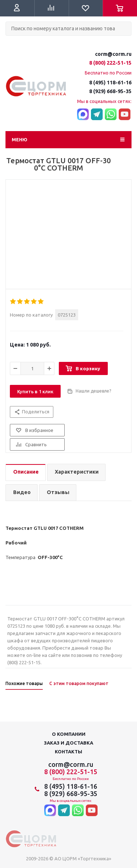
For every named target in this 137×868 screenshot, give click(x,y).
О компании (69, 734)
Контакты (68, 752)
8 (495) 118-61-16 (110, 83)
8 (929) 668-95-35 (110, 91)
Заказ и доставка (68, 743)
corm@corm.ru (113, 54)
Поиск (9, 42)
